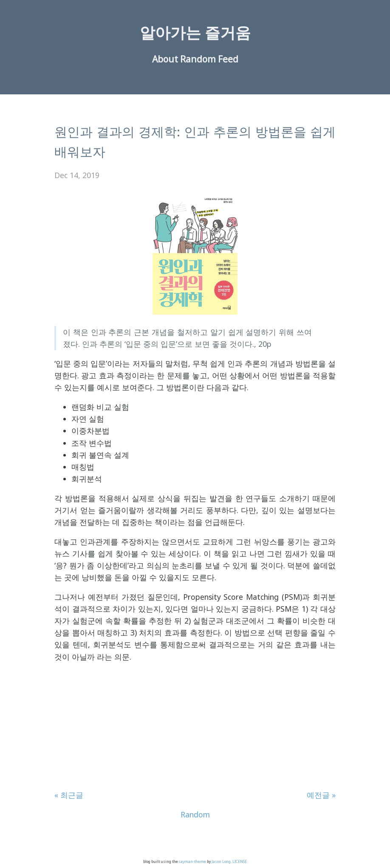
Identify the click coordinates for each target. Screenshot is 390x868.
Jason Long (221, 861)
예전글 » (321, 795)
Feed (228, 59)
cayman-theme (192, 861)
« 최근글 (69, 795)
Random (198, 59)
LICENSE (240, 861)
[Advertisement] (195, 729)
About (165, 59)
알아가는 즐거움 (195, 33)
